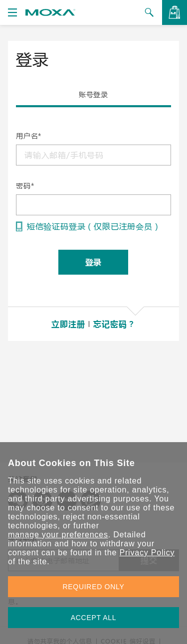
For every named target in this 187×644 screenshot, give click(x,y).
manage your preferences (58, 535)
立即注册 (68, 324)
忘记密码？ (114, 324)
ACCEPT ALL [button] (94, 618)
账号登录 (93, 94)
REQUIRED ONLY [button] (94, 587)
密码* (25, 186)
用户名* (29, 136)
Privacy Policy (147, 553)
